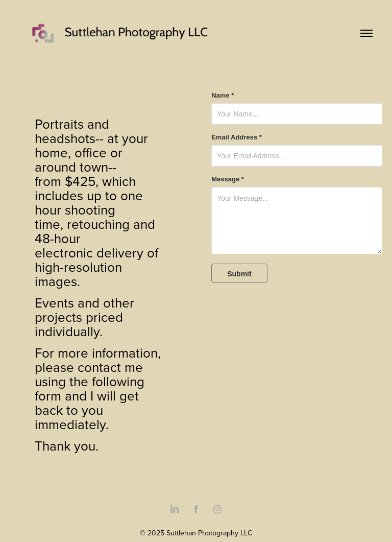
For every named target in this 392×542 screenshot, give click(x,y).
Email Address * (237, 137)
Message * (228, 179)
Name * (223, 96)
